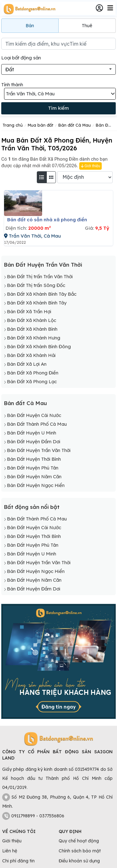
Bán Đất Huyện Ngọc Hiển (36, 485)
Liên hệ (10, 851)
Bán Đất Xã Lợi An (27, 364)
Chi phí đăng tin (18, 861)
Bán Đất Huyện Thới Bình (34, 459)
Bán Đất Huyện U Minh (32, 433)
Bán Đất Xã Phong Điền (33, 373)
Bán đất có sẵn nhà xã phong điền (47, 220)
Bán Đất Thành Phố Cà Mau (37, 424)
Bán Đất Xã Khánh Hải (31, 355)
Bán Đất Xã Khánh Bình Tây (37, 303)
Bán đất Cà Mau (25, 403)
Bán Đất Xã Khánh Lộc (32, 320)
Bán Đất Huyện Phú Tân (33, 468)
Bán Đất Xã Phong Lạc (32, 381)
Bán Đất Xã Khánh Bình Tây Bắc (42, 294)
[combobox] (58, 69)
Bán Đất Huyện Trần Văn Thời (43, 265)
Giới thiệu (90, 166)
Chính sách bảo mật (80, 851)
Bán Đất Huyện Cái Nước (34, 415)
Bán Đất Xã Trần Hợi (29, 311)
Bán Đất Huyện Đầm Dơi (34, 442)
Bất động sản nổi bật (32, 507)
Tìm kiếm (58, 108)
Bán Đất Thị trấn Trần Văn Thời (40, 276)
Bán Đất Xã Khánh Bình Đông (39, 346)
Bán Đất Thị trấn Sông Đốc (36, 285)
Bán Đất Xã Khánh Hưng (34, 338)
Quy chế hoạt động (79, 841)
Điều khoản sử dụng (79, 861)
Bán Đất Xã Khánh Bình (32, 329)
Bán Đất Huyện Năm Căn (34, 477)
